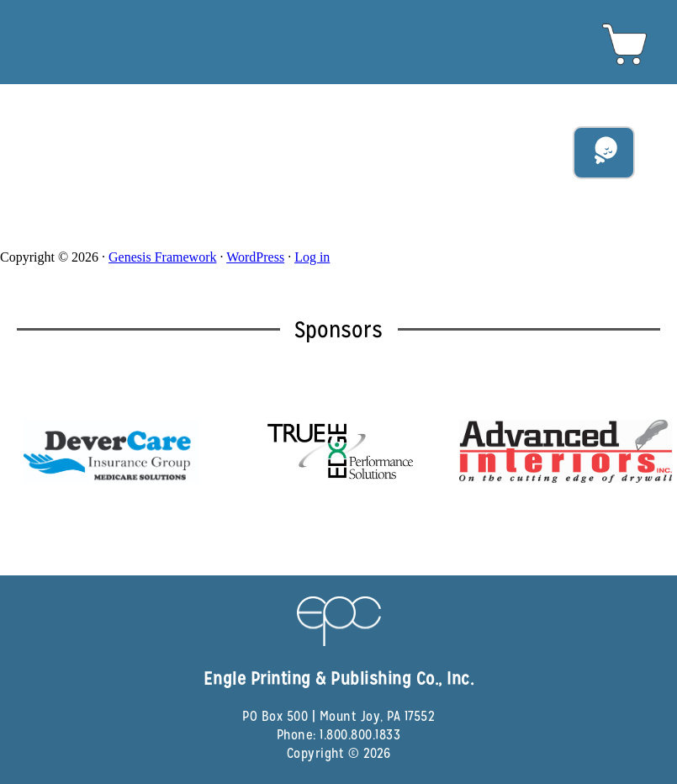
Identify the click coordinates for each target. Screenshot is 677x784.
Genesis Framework (162, 257)
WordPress (255, 257)
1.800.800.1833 (360, 735)
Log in (312, 257)
